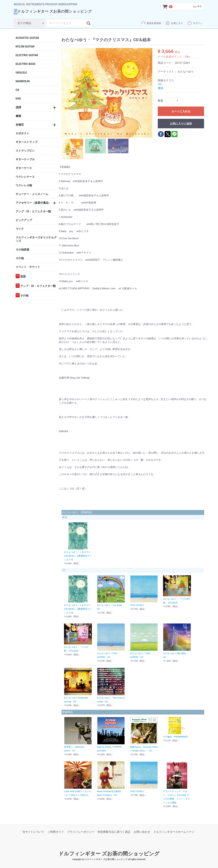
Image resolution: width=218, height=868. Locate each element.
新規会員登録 (151, 23)
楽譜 (18, 107)
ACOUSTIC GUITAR (27, 38)
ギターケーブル (25, 159)
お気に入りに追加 (181, 124)
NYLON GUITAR (25, 47)
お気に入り (174, 23)
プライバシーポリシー (81, 832)
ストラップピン (25, 151)
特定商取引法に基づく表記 (114, 832)
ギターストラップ (27, 142)
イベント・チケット (28, 267)
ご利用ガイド (56, 832)
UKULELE (21, 73)
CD (17, 90)
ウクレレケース (25, 177)
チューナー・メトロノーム (32, 194)
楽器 (21, 276)
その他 (20, 258)
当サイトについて (33, 832)
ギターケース (24, 168)
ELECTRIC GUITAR (27, 55)
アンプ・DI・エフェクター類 (33, 211)
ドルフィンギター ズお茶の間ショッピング (109, 854)
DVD (18, 99)
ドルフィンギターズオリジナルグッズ (36, 239)
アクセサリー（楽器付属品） (33, 203)
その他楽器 (22, 250)
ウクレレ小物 (24, 185)
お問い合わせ (142, 832)
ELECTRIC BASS (26, 64)
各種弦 (20, 125)
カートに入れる (181, 111)
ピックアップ (24, 220)
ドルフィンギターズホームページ (174, 832)
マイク (20, 229)
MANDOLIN (23, 81)
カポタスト (22, 133)
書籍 (18, 116)
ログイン (195, 23)
